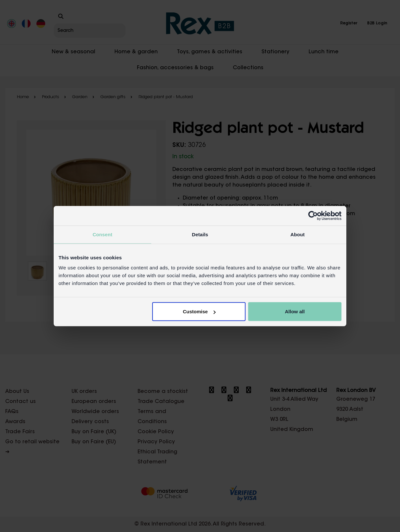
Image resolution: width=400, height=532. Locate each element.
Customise (199, 311)
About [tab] (298, 234)
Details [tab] (200, 234)
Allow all (295, 311)
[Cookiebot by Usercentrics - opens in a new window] (313, 215)
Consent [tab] (103, 234)
